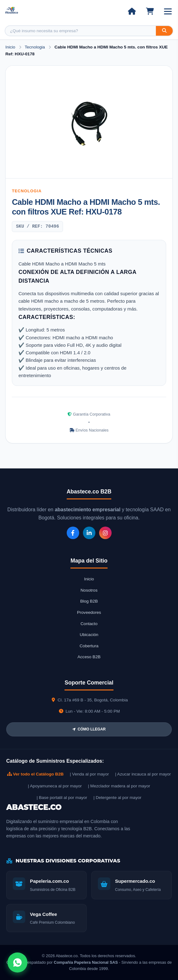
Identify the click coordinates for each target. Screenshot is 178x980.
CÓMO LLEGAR (89, 729)
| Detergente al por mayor (118, 798)
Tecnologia (35, 47)
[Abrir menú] (168, 11)
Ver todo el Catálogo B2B (35, 774)
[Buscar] (164, 31)
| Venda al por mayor (89, 774)
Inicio (10, 47)
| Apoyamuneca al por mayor (55, 786)
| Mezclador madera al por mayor (119, 786)
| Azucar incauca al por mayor (143, 774)
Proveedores (89, 612)
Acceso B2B (89, 657)
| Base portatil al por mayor (62, 798)
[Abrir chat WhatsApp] (17, 962)
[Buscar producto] (81, 31)
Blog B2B (89, 601)
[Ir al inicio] (132, 11)
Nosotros (89, 590)
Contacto (89, 624)
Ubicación (89, 635)
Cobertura (89, 646)
